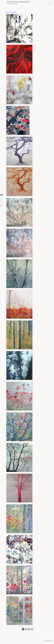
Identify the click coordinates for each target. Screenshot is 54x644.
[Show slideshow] (11, 12)
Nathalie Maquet (19, 2)
